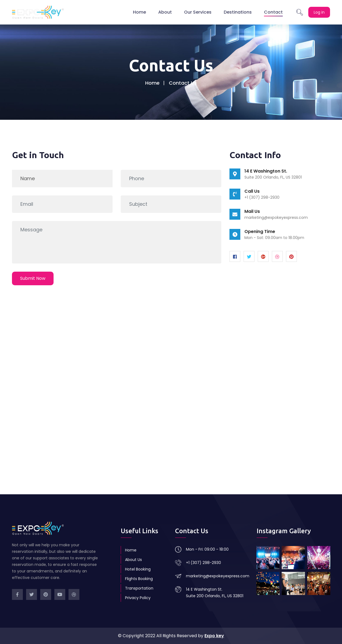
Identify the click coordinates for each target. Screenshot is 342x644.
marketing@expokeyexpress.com (276, 217)
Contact (273, 12)
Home (139, 12)
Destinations (238, 12)
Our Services (198, 12)
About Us (133, 560)
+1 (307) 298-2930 (203, 563)
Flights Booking (139, 579)
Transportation (139, 588)
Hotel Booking (138, 569)
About (165, 12)
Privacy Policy (138, 598)
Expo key (214, 636)
